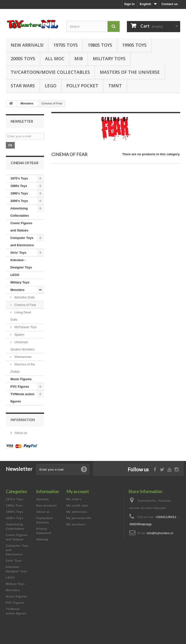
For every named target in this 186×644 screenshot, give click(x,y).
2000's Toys (19, 201)
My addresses (77, 512)
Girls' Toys (18, 253)
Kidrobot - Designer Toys (21, 264)
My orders (74, 499)
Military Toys (109, 59)
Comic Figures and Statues (21, 227)
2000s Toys (23, 59)
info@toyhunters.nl (160, 533)
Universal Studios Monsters (23, 346)
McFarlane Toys (25, 327)
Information (23, 420)
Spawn (19, 335)
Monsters (17, 290)
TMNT (115, 86)
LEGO (51, 86)
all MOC (55, 59)
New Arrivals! (27, 45)
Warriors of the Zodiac (23, 368)
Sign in (129, 4)
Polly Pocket (82, 86)
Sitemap (42, 539)
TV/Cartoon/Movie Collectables (50, 72)
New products (46, 506)
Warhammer (23, 357)
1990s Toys (134, 45)
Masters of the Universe (130, 72)
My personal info (79, 518)
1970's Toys (19, 178)
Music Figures (21, 379)
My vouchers (76, 524)
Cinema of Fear (25, 305)
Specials (43, 499)
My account (78, 491)
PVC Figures (20, 387)
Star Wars (23, 86)
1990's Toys (19, 193)
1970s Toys (66, 45)
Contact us (170, 4)
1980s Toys (100, 45)
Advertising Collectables (20, 212)
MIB (79, 59)
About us (20, 433)
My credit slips (77, 506)
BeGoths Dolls (24, 297)
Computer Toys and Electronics (22, 241)
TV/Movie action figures (22, 398)
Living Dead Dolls (21, 316)
